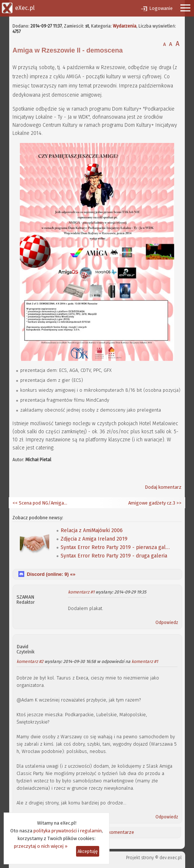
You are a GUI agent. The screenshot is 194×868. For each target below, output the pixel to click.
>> (178, 503)
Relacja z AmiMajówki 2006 (92, 530)
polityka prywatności (55, 831)
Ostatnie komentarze (112, 832)
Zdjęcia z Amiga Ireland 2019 (94, 539)
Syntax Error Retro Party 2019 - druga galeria (114, 556)
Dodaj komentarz (163, 487)
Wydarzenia (125, 26)
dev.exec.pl (170, 858)
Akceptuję (88, 851)
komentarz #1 (81, 592)
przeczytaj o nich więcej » (41, 846)
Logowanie (161, 8)
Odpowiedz (167, 623)
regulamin (91, 831)
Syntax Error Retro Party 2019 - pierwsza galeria (116, 547)
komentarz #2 (30, 661)
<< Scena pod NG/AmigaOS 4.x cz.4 (40, 503)
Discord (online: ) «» (51, 574)
